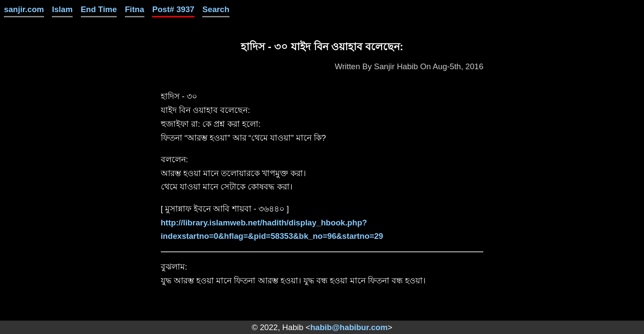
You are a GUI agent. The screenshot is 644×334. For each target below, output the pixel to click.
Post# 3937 (173, 9)
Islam (62, 9)
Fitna (135, 9)
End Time (99, 9)
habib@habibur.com (349, 327)
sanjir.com (24, 9)
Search (216, 9)
